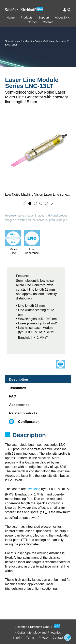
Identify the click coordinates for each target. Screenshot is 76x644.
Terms (31, 637)
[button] (25, 203)
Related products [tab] (23, 413)
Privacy (43, 637)
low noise (34, 489)
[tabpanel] (38, 440)
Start (8, 41)
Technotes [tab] (18, 388)
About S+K (62, 17)
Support (44, 17)
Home (11, 17)
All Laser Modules (56, 41)
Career (32, 22)
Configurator (28, 422)
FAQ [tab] (13, 396)
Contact (48, 22)
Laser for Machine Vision (28, 41)
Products (26, 17)
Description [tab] (19, 379)
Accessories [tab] (19, 405)
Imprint (18, 637)
